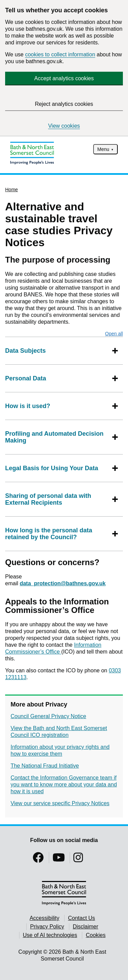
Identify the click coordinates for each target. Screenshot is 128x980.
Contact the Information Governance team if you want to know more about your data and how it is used (64, 785)
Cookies (96, 935)
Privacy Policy (47, 927)
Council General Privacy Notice (48, 716)
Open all (114, 334)
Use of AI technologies (50, 935)
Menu (103, 149)
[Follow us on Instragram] (78, 860)
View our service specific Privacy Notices (60, 803)
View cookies (64, 126)
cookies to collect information (60, 54)
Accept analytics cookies (64, 78)
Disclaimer (86, 927)
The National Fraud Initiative (45, 766)
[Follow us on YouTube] (59, 860)
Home (11, 190)
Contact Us (81, 918)
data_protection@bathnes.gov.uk (63, 583)
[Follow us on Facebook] (38, 860)
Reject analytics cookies (64, 104)
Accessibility (45, 918)
